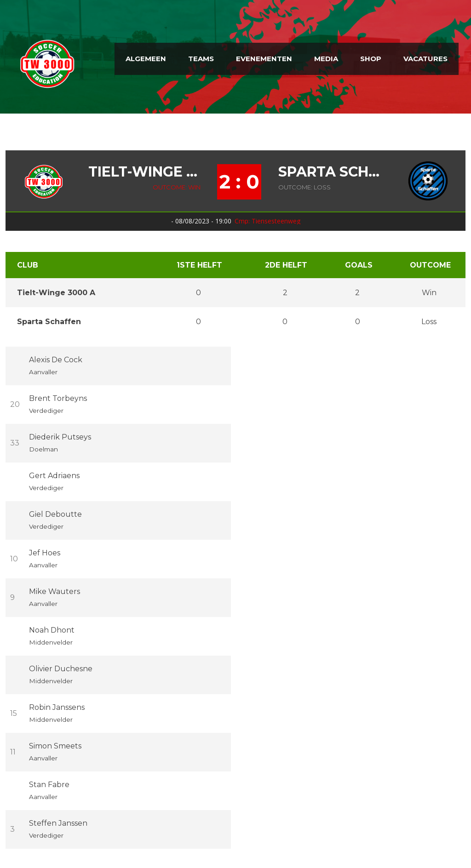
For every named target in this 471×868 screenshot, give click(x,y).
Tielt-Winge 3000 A (144, 172)
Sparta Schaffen (330, 172)
